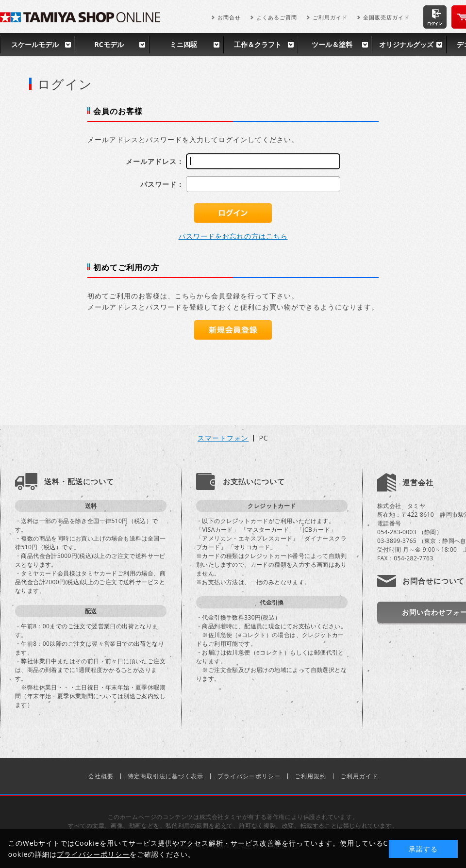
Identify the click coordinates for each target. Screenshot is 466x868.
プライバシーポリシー (249, 776)
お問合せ (229, 17)
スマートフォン (223, 438)
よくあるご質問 (277, 17)
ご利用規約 (310, 776)
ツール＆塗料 (332, 44)
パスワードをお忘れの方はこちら (233, 236)
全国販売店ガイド (386, 17)
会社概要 (101, 776)
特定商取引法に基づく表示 (166, 776)
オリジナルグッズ (406, 44)
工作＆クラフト (258, 44)
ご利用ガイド (330, 17)
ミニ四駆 (183, 44)
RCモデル (109, 44)
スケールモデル (35, 44)
